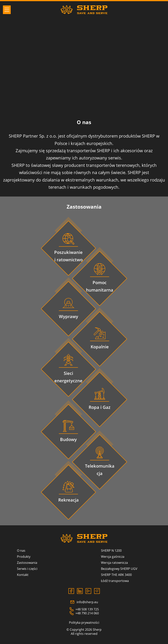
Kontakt (23, 575)
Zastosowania (27, 563)
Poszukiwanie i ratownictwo (68, 256)
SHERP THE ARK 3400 (116, 575)
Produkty (24, 557)
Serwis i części (27, 569)
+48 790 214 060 (84, 613)
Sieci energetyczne (68, 377)
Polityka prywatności (84, 623)
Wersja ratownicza (114, 563)
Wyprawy (69, 316)
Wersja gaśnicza (113, 557)
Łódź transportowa (115, 581)
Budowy (68, 439)
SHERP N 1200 (111, 551)
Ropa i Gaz (100, 407)
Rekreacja (69, 500)
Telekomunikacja (100, 469)
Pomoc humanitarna (100, 286)
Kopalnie (100, 347)
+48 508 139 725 (84, 609)
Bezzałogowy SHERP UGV (119, 569)
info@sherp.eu (84, 602)
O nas (21, 551)
